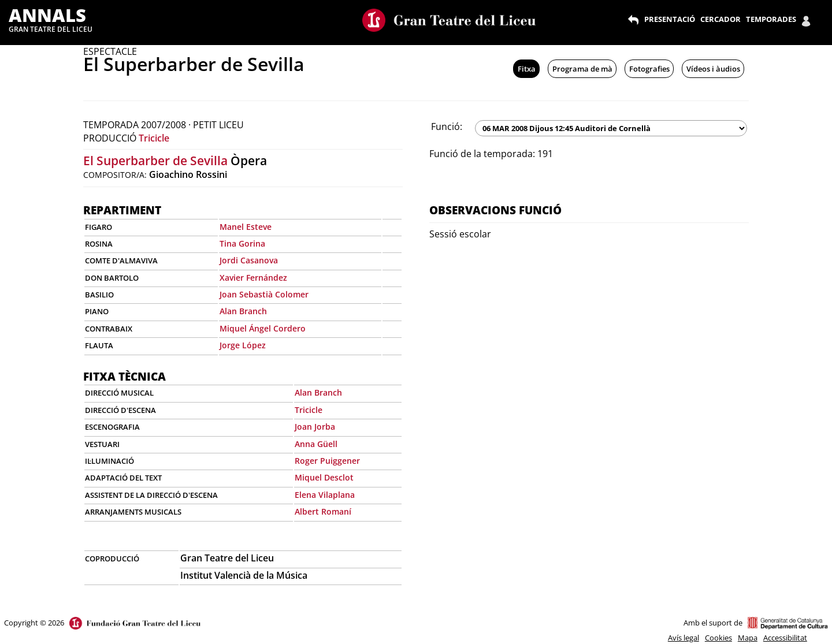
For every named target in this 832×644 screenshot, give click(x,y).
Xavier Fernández (253, 278)
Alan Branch (243, 311)
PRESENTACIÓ (670, 19)
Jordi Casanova (249, 260)
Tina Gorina (242, 243)
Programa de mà (582, 69)
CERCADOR (720, 19)
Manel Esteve (246, 227)
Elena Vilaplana (325, 495)
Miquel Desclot (324, 477)
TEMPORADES (771, 19)
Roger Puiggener (327, 461)
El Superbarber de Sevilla (155, 161)
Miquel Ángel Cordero (263, 328)
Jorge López (243, 345)
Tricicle (154, 138)
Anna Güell (316, 444)
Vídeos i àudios (713, 69)
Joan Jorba (315, 427)
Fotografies (649, 69)
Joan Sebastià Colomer (264, 294)
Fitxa (527, 69)
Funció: (447, 126)
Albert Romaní (323, 511)
